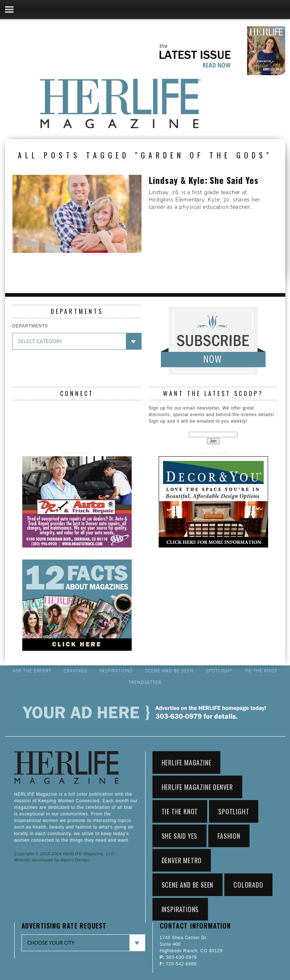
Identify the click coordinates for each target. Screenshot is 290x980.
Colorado (248, 885)
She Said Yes (180, 836)
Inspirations (116, 671)
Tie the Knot (261, 671)
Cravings (75, 671)
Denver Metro (182, 860)
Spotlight (219, 671)
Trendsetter (145, 683)
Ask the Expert (32, 671)
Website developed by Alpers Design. (53, 860)
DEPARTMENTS (30, 326)
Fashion (229, 836)
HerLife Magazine (187, 762)
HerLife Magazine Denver (197, 787)
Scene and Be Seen (169, 671)
